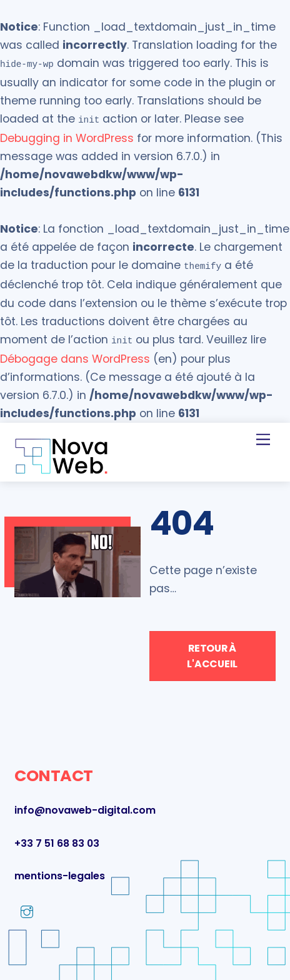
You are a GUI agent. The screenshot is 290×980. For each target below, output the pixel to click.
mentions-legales (60, 871)
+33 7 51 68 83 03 (57, 838)
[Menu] (263, 434)
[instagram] (27, 907)
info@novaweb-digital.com (85, 805)
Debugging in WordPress (67, 136)
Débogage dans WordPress (75, 354)
